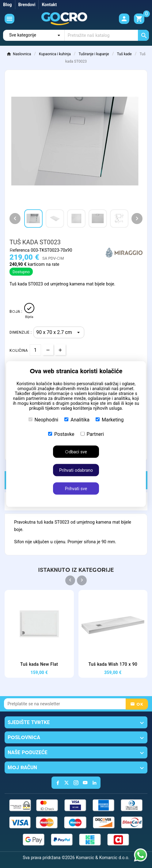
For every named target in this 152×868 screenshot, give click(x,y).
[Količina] (35, 350)
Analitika (77, 420)
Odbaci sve (76, 452)
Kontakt (49, 5)
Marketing (110, 420)
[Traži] (107, 35)
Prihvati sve (76, 489)
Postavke (61, 434)
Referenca (20, 250)
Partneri (92, 434)
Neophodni (44, 420)
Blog (8, 5)
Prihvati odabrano (76, 470)
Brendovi (27, 5)
